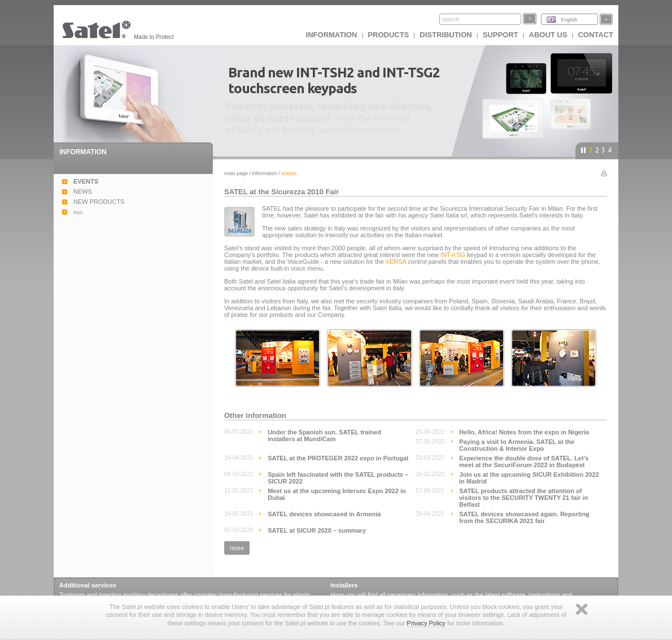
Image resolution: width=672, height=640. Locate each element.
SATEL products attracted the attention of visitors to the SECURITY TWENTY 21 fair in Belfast (523, 498)
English (569, 20)
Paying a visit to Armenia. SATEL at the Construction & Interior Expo (517, 445)
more (237, 548)
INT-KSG (453, 255)
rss (78, 212)
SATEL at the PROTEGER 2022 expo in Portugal (338, 458)
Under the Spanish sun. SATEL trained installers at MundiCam (324, 436)
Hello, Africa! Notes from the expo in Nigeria (524, 432)
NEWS (83, 191)
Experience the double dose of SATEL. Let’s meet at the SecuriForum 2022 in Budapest (524, 462)
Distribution (446, 35)
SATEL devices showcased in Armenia (324, 514)
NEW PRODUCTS (99, 202)
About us (548, 35)
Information (265, 173)
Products (388, 35)
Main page (236, 173)
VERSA (396, 262)
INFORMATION (332, 35)
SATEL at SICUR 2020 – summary (317, 530)
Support (501, 35)
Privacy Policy (426, 623)
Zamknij (582, 609)
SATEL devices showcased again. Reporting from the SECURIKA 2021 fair (524, 517)
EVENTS (86, 181)
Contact (595, 35)
